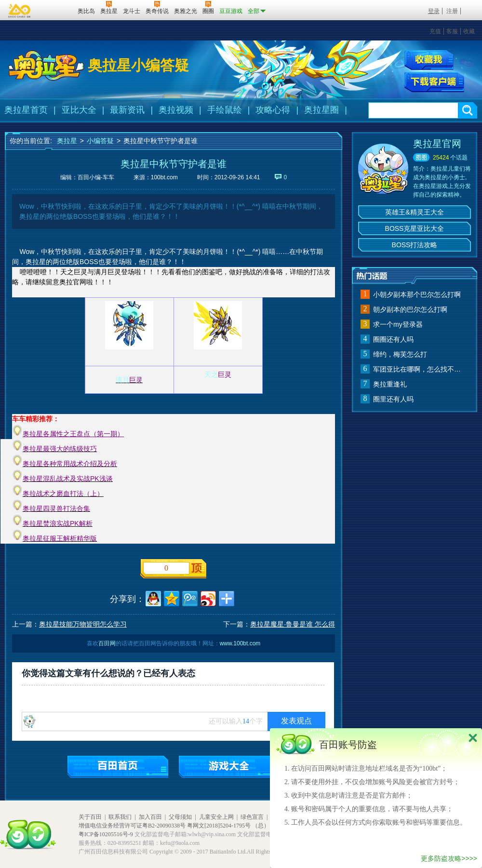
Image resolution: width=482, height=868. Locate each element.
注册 (452, 11)
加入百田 (150, 817)
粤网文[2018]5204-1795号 (219, 826)
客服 (452, 31)
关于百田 (90, 817)
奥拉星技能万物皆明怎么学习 (83, 624)
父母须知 (180, 817)
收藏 (469, 31)
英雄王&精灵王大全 (414, 212)
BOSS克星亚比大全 (415, 228)
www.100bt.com (240, 643)
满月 (122, 380)
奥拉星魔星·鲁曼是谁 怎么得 (293, 624)
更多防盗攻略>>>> (449, 858)
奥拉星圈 (321, 110)
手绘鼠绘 (225, 110)
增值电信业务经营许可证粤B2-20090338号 (132, 826)
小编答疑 (100, 141)
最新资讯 (127, 110)
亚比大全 (79, 110)
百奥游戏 (20, 11)
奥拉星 (67, 141)
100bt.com (164, 177)
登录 (434, 11)
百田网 (56, 10)
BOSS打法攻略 (415, 245)
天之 (211, 374)
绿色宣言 (252, 817)
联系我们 (120, 817)
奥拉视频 (176, 110)
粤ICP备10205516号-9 (106, 834)
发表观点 (296, 721)
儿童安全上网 (216, 817)
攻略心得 (273, 110)
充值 (435, 31)
